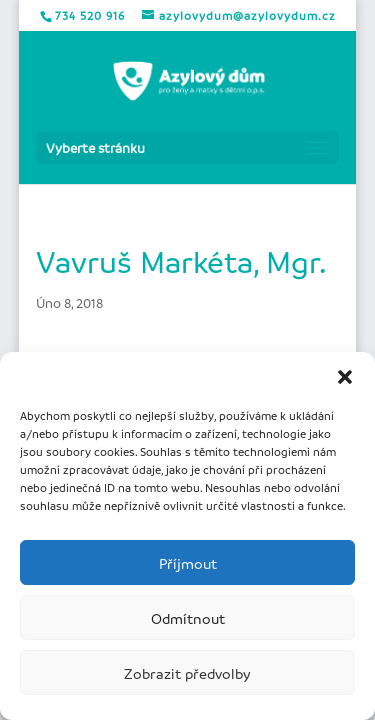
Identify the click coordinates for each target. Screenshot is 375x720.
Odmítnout (188, 618)
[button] (345, 377)
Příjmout (188, 563)
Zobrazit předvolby (187, 673)
